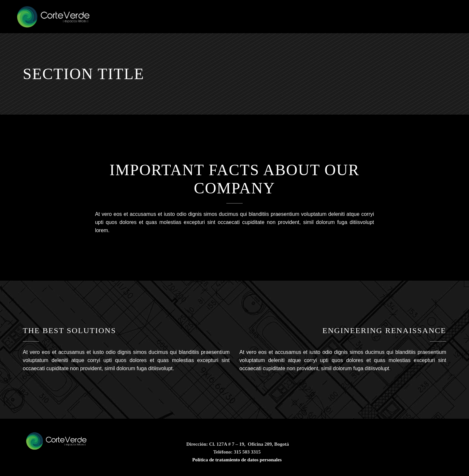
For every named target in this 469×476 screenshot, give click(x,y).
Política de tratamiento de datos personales (237, 460)
